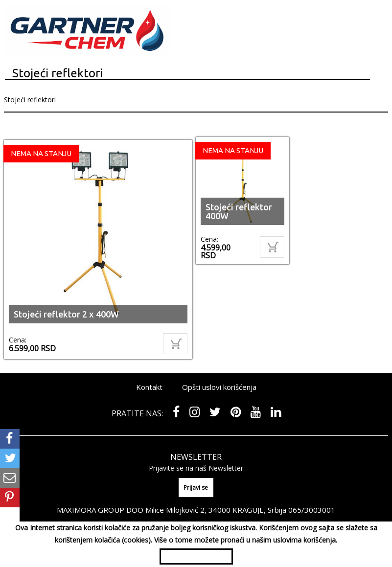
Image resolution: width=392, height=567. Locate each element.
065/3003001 (312, 510)
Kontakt (149, 387)
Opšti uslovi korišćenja (219, 387)
